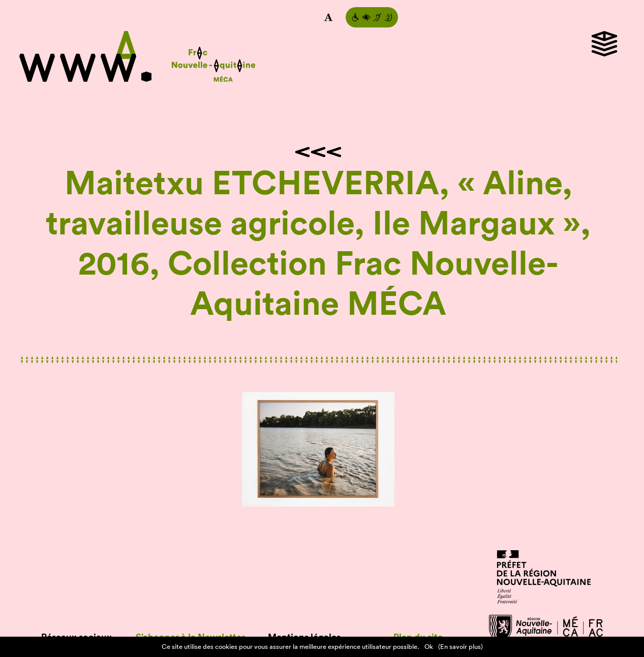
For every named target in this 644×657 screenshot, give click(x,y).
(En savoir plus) (461, 647)
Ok (429, 647)
